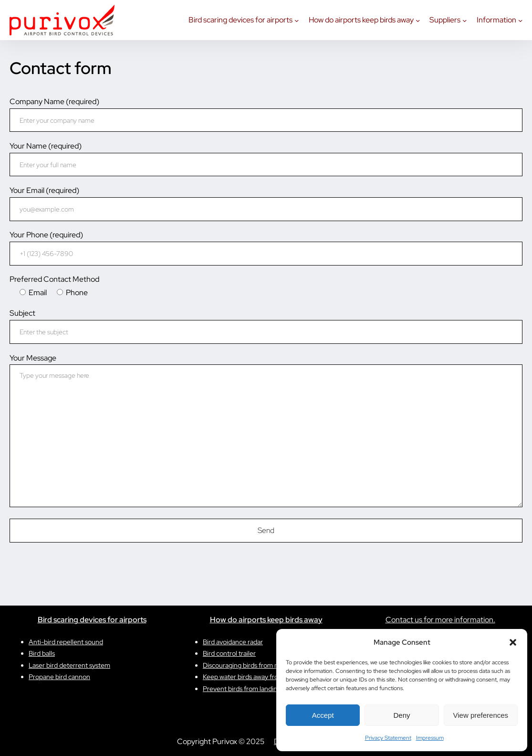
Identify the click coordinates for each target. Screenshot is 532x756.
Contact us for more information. (440, 620)
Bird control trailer (229, 653)
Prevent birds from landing (242, 689)
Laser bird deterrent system (69, 665)
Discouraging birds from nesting (250, 665)
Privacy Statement (388, 738)
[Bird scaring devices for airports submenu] (297, 20)
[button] (513, 642)
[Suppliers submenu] (464, 20)
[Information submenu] (520, 20)
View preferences (481, 715)
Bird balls (42, 653)
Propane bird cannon (59, 677)
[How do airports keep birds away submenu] (418, 20)
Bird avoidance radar (233, 642)
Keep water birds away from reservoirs (259, 677)
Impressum (430, 738)
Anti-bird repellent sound (66, 642)
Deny (402, 715)
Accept (323, 715)
